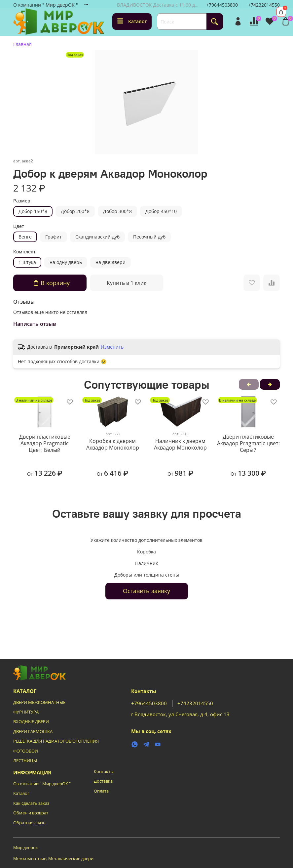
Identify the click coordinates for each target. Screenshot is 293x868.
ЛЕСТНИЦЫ (25, 761)
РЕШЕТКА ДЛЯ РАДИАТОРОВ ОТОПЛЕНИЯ (56, 741)
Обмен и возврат (31, 813)
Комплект (24, 252)
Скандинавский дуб (97, 237)
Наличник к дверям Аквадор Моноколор (180, 445)
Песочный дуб (149, 237)
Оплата (101, 791)
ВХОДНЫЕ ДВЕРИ (31, 722)
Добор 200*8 (75, 211)
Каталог (132, 21)
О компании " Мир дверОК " (46, 5)
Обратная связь (29, 823)
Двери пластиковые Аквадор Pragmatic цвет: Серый (248, 443)
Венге (25, 237)
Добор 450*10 (161, 211)
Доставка (103, 781)
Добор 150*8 (33, 211)
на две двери (110, 262)
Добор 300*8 (117, 211)
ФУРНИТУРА (26, 712)
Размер (22, 201)
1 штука (27, 262)
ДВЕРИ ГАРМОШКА (33, 732)
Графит (54, 237)
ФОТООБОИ (26, 751)
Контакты (104, 772)
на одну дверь (66, 262)
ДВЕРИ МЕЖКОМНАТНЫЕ (39, 702)
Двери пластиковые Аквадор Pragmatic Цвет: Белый (45, 443)
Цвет (19, 226)
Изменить (112, 347)
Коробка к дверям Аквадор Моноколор (113, 445)
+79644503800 (222, 5)
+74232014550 (264, 5)
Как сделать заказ (31, 803)
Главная (22, 44)
